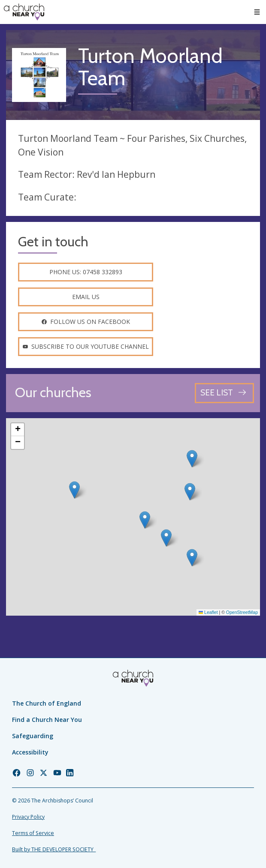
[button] (74, 490)
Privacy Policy (28, 817)
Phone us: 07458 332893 (86, 272)
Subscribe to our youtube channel (86, 346)
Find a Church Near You (47, 720)
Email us (86, 297)
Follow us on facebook (86, 322)
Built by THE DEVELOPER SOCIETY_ (54, 849)
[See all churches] (224, 393)
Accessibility (30, 752)
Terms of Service (33, 833)
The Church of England (47, 703)
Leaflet (208, 612)
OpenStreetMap (242, 612)
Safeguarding (33, 736)
